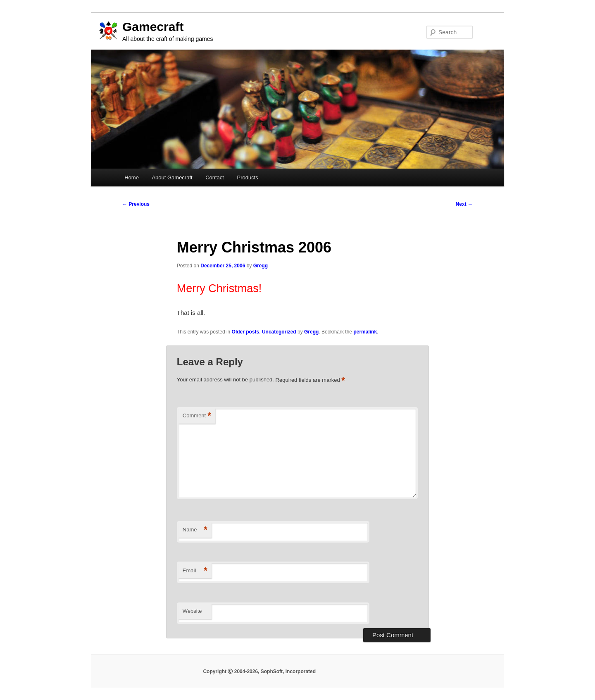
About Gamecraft (172, 177)
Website (192, 611)
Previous (136, 204)
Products (247, 177)
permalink (365, 332)
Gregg (261, 266)
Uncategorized (279, 332)
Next (464, 204)
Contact (215, 177)
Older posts (246, 332)
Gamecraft (153, 27)
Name (195, 530)
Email (195, 571)
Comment (197, 416)
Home (132, 177)
